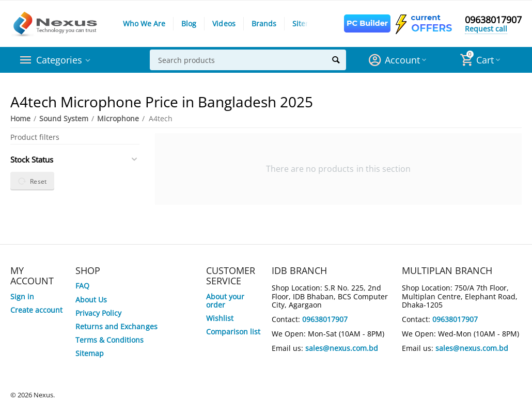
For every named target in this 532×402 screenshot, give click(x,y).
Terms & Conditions (109, 340)
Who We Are (144, 23)
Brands (264, 23)
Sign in (22, 296)
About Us (91, 300)
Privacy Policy (98, 313)
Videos (224, 23)
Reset (32, 181)
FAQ (82, 286)
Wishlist (220, 318)
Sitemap (307, 23)
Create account (36, 310)
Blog (189, 23)
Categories (59, 60)
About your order (225, 301)
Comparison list (233, 332)
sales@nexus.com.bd (342, 348)
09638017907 (493, 20)
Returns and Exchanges (116, 326)
